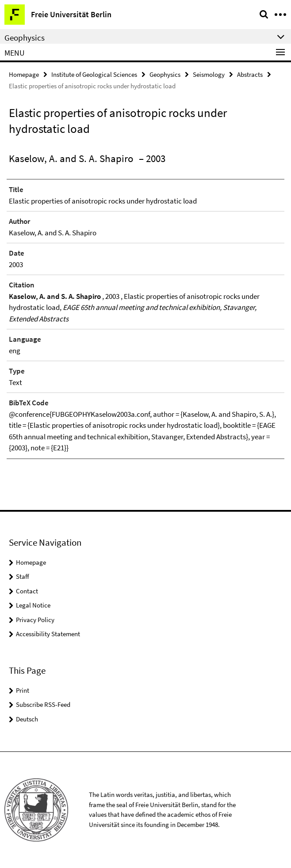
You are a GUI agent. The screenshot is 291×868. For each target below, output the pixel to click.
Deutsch (27, 719)
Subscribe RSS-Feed (43, 704)
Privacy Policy (35, 620)
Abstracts (250, 74)
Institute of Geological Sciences (94, 74)
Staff (23, 576)
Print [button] (23, 690)
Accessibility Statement (48, 634)
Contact (27, 591)
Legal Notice (33, 605)
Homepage (24, 74)
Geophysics (165, 74)
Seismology (209, 74)
